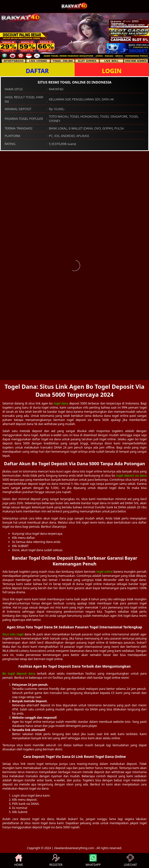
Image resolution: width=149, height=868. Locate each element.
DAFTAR (37, 71)
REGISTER (56, 860)
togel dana (61, 403)
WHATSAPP (93, 860)
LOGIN (112, 71)
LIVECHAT (130, 860)
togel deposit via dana (131, 476)
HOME (19, 860)
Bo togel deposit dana (19, 674)
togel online (105, 572)
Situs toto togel (13, 634)
